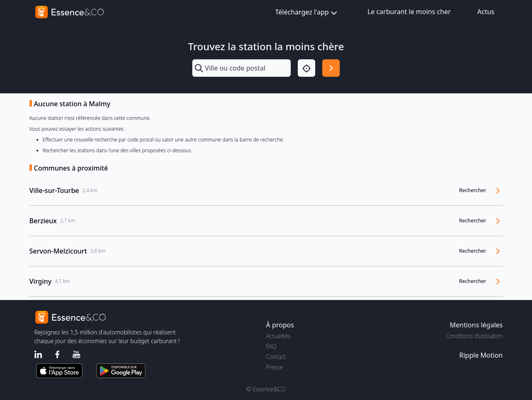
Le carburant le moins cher (409, 12)
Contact (276, 357)
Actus (486, 12)
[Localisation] (306, 68)
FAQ (271, 346)
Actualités (278, 336)
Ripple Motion (481, 355)
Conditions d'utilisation (474, 336)
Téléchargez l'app (307, 13)
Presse (275, 367)
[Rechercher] (331, 68)
